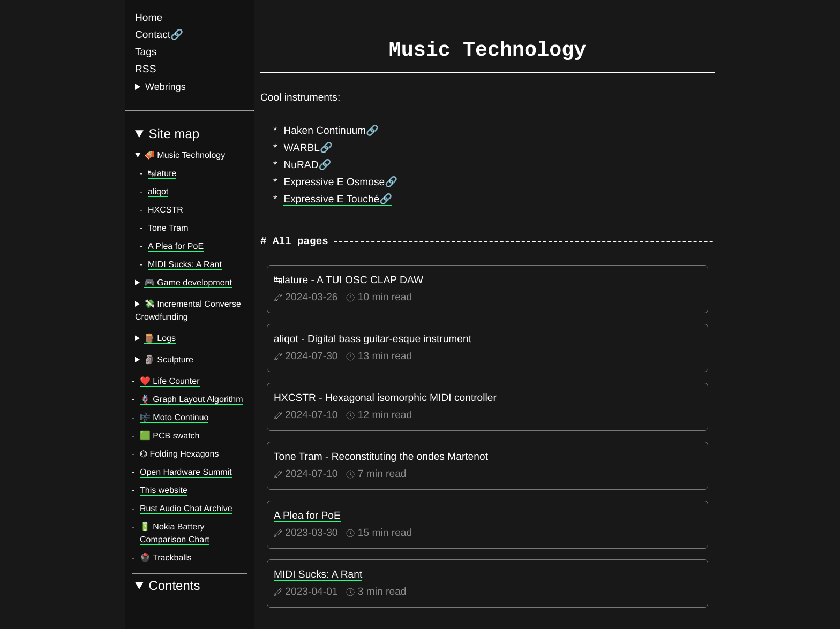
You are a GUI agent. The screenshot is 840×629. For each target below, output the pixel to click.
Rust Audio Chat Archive (186, 509)
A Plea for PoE (176, 247)
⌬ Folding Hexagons (179, 454)
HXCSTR (166, 210)
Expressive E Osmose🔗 (340, 182)
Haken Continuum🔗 (331, 131)
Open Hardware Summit (186, 472)
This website (164, 491)
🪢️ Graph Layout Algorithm (191, 400)
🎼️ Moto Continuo (174, 418)
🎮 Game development (188, 283)
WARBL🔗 (308, 148)
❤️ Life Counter (170, 381)
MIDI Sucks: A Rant (185, 265)
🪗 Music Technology (185, 156)
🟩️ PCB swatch (170, 436)
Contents (174, 586)
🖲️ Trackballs (166, 558)
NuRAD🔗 (307, 165)
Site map (174, 134)
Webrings (166, 87)
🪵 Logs (160, 339)
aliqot (158, 192)
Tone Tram (168, 228)
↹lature (162, 174)
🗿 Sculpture (169, 360)
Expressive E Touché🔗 (338, 199)
